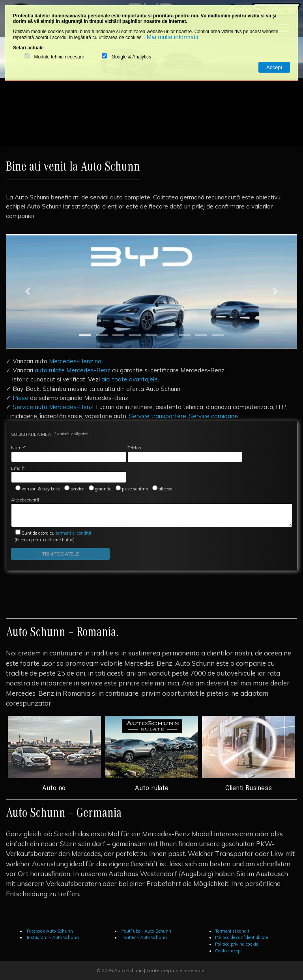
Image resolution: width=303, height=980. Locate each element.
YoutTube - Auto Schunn (146, 931)
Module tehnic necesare (59, 57)
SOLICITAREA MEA (51, 434)
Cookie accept (228, 951)
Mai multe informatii (172, 37)
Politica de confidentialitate (241, 937)
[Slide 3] (118, 335)
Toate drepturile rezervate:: (177, 970)
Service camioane (213, 416)
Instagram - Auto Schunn (52, 937)
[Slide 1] (85, 335)
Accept (274, 67)
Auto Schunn (128, 970)
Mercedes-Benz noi (76, 361)
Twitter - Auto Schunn (144, 937)
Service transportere (158, 416)
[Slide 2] (102, 335)
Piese (21, 398)
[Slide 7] (185, 335)
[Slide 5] (151, 335)
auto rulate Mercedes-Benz (73, 370)
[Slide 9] (218, 335)
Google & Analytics (131, 57)
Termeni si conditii (233, 931)
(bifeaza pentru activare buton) (51, 536)
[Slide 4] (135, 335)
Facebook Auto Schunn (49, 931)
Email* (69, 474)
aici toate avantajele (130, 379)
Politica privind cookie (237, 944)
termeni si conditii (56, 533)
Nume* (69, 454)
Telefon (185, 454)
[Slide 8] (201, 335)
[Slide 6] (168, 335)
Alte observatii (152, 512)
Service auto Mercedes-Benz (53, 407)
